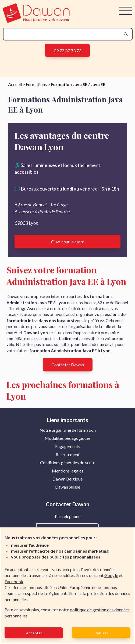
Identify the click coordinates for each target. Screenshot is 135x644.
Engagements (68, 446)
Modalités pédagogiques (68, 438)
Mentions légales (68, 471)
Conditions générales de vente (68, 462)
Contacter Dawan (68, 365)
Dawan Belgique (67, 479)
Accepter (34, 633)
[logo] (36, 21)
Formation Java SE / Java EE (78, 84)
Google (111, 575)
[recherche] (63, 34)
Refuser (101, 633)
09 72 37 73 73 (67, 51)
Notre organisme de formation (68, 430)
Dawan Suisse (68, 487)
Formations (36, 84)
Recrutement (68, 454)
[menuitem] (68, 430)
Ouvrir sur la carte (68, 242)
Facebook (14, 581)
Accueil (15, 84)
